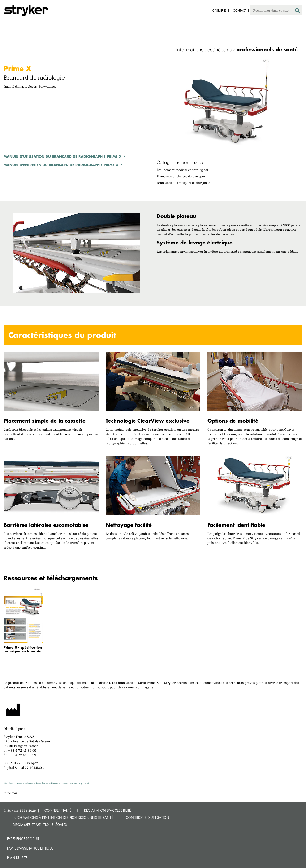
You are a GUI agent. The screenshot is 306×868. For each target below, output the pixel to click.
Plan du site (17, 858)
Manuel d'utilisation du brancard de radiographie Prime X (62, 156)
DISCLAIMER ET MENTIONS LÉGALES (40, 825)
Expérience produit (23, 839)
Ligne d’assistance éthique (30, 848)
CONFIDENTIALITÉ (58, 810)
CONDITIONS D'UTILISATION (147, 817)
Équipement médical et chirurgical (182, 170)
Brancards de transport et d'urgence (183, 183)
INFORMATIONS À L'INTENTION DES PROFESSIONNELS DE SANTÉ (63, 817)
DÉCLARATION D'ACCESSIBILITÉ (108, 810)
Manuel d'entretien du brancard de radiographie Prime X (61, 165)
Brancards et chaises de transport (182, 176)
